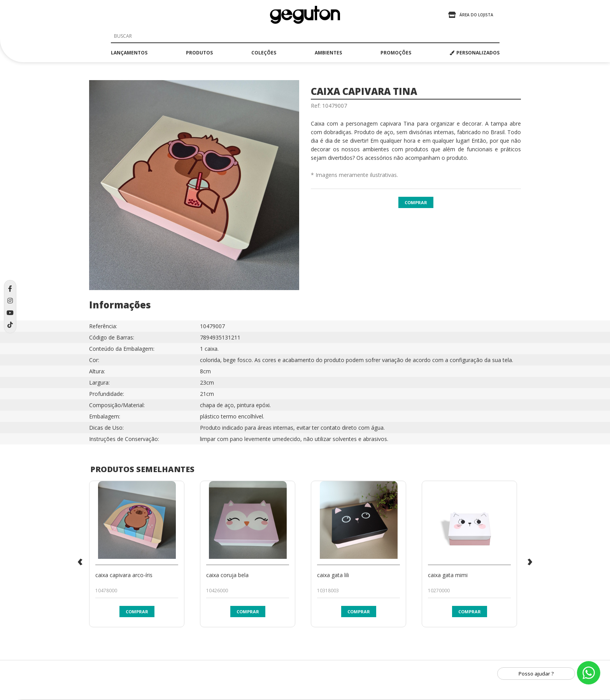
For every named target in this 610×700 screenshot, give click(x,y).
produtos (199, 53)
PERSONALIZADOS (475, 53)
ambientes (328, 53)
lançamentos (129, 53)
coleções (264, 53)
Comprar (416, 202)
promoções (396, 53)
